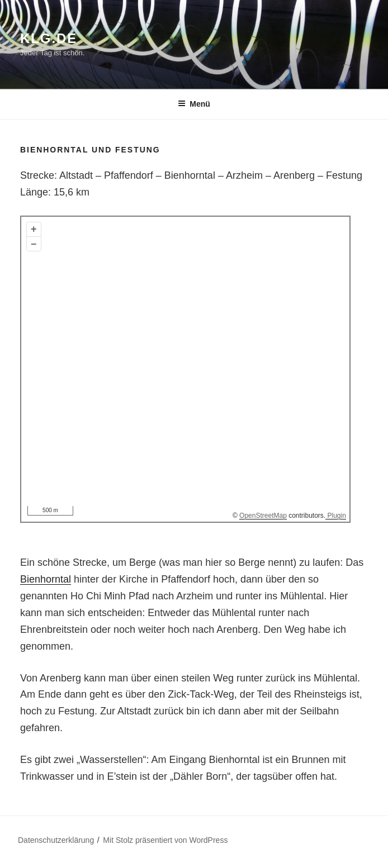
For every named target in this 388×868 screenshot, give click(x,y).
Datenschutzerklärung (56, 840)
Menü (194, 104)
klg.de (49, 38)
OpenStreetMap (263, 516)
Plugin (336, 516)
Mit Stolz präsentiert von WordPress (165, 840)
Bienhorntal (46, 579)
